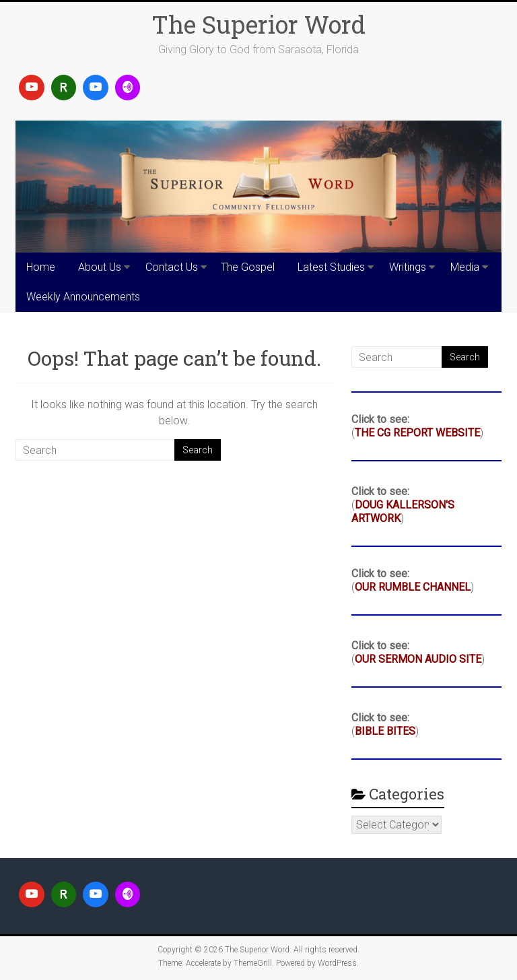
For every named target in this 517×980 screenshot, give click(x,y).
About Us (100, 267)
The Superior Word (258, 24)
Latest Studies (331, 267)
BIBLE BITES (385, 731)
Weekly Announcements (83, 297)
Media (465, 267)
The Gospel (248, 267)
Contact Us (172, 267)
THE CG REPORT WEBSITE (417, 433)
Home (41, 267)
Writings (408, 267)
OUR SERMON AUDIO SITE (418, 659)
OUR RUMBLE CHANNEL (413, 587)
